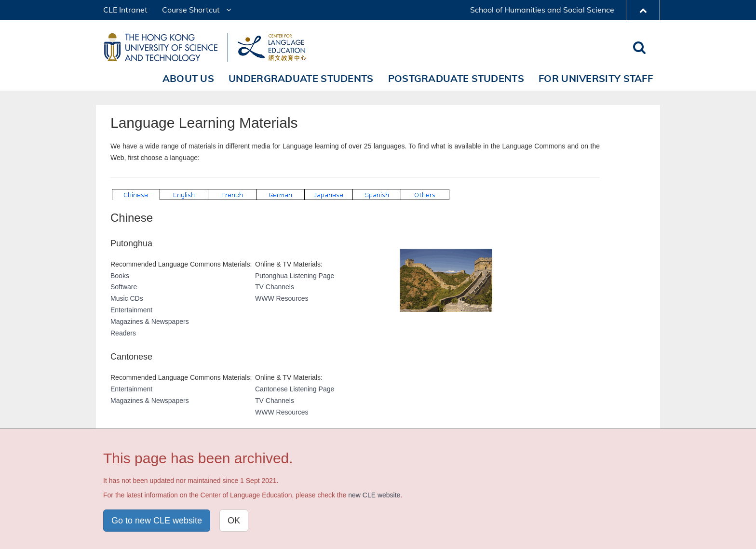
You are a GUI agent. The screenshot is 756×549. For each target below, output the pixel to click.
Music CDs (127, 298)
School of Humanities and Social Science (542, 10)
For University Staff (596, 78)
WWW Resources (282, 298)
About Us (188, 78)
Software (124, 287)
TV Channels (275, 287)
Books (120, 276)
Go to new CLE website (157, 521)
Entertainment (131, 310)
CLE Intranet (125, 10)
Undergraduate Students (301, 78)
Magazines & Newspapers (150, 321)
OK (234, 521)
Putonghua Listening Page (295, 276)
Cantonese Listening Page (295, 389)
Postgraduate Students (456, 78)
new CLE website (374, 495)
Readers (123, 333)
